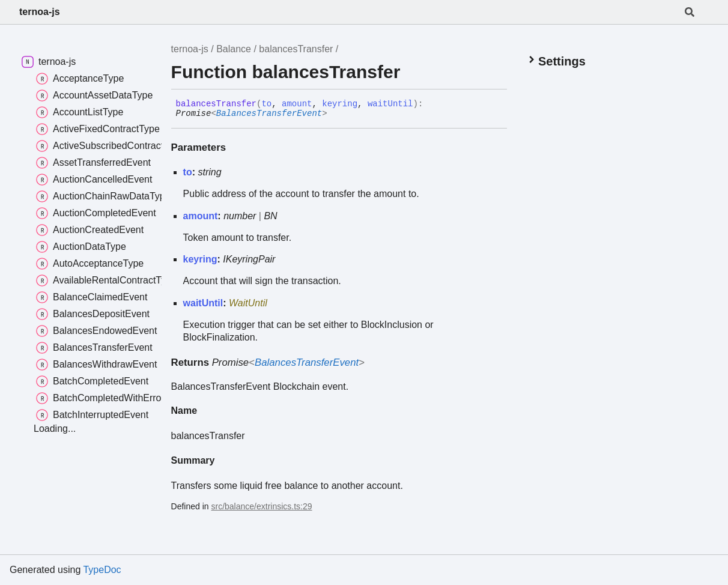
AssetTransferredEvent (93, 163)
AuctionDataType (81, 247)
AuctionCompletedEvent (96, 213)
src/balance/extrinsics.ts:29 (262, 506)
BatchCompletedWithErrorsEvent (115, 398)
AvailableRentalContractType (106, 280)
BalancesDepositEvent (93, 314)
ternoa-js (40, 12)
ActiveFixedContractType (98, 129)
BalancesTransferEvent (269, 114)
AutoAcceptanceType (90, 264)
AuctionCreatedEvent (90, 230)
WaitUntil (248, 303)
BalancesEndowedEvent (96, 331)
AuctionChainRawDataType (103, 196)
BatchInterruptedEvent (92, 415)
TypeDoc (102, 570)
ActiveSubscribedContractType (110, 146)
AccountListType (80, 112)
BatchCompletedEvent (92, 381)
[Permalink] (336, 114)
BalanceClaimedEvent (92, 297)
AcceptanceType (80, 79)
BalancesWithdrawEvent (96, 365)
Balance (234, 49)
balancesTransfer (296, 49)
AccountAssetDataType (94, 95)
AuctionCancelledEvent (94, 180)
